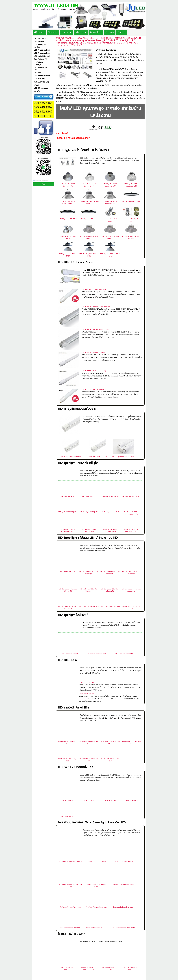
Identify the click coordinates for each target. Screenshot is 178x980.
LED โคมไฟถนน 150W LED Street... (131, 516)
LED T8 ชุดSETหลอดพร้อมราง (77, 361)
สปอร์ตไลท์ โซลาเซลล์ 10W (71, 597)
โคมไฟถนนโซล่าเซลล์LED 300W (71, 850)
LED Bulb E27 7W (110, 744)
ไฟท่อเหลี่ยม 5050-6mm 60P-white (68, 912)
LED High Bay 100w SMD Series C (89, 237)
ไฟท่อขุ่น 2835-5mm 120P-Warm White (68, 947)
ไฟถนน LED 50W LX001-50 (110, 550)
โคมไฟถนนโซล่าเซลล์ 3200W (124, 805)
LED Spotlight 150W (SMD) (131, 440)
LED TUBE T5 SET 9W (87, 637)
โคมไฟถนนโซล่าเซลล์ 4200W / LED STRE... (71, 828)
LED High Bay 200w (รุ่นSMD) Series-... (110, 202)
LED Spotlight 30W (68, 440)
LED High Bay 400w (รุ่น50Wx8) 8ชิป (131, 185)
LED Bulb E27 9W (131, 744)
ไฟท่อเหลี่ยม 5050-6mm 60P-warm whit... (89, 912)
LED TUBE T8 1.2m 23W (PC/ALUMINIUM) (96, 312)
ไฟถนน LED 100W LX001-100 (131, 551)
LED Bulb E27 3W (68, 744)
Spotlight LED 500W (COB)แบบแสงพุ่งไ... (110, 474)
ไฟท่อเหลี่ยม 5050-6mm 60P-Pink (110, 929)
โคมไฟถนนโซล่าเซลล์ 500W (97, 805)
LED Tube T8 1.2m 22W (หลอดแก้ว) (94, 289)
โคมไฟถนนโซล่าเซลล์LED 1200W (71, 871)
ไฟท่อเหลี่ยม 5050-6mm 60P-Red (131, 912)
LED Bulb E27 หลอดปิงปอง (76, 710)
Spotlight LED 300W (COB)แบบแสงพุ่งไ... (68, 474)
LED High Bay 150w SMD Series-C (110, 237)
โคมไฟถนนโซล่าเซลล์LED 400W (97, 850)
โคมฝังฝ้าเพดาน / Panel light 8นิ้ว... (131, 685)
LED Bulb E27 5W (89, 744)
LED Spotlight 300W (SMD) (110, 455)
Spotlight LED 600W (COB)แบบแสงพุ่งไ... (131, 474)
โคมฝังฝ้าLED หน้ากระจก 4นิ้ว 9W (89, 703)
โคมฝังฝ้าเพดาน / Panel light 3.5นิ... (68, 685)
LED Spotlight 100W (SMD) (110, 440)
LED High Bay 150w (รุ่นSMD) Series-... (89, 202)
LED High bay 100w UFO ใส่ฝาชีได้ (68, 255)
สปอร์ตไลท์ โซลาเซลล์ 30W (124, 597)
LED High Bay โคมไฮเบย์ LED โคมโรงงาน (84, 150)
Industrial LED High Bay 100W (68, 237)
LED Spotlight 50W (89, 440)
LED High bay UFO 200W (89, 219)
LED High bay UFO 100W (131, 201)
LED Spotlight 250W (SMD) (89, 455)
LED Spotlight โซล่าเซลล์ (73, 558)
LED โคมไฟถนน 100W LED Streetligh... (110, 516)
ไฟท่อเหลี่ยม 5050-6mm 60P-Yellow (89, 929)
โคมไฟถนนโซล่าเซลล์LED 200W (124, 827)
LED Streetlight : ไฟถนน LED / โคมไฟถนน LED (88, 481)
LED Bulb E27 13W (68, 759)
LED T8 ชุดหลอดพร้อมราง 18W (71, 400)
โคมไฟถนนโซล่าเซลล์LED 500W (124, 850)
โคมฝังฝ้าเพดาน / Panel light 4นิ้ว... (89, 685)
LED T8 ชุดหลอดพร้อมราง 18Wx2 (124, 400)
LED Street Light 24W (68, 515)
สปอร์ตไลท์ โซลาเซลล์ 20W (97, 597)
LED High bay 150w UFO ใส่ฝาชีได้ (89, 255)
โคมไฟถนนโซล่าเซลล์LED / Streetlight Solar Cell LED (92, 766)
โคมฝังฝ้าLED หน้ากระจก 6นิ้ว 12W (110, 703)
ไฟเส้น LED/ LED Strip (72, 877)
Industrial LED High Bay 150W (131, 220)
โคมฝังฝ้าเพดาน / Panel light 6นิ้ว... (110, 685)
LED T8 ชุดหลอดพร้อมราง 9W (97, 400)
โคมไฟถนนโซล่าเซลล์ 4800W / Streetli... (97, 828)
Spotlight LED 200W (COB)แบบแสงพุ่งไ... (131, 456)
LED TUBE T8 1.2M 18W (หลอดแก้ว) (94, 335)
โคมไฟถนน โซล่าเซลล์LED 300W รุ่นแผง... (71, 806)
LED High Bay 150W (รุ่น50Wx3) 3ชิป (68, 185)
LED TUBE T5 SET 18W (87, 625)
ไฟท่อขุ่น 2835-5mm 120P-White (131, 929)
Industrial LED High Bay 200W (110, 220)
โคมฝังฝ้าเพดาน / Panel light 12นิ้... (68, 703)
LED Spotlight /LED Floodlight (78, 406)
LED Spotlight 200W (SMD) (68, 455)
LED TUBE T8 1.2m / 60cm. (76, 262)
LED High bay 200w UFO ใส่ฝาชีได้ (110, 255)
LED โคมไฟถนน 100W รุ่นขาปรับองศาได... (89, 533)
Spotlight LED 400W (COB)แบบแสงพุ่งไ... (89, 474)
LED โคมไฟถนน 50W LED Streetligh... (89, 516)
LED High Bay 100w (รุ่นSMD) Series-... (68, 202)
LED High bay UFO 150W (68, 219)
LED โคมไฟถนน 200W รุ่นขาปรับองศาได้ (131, 533)
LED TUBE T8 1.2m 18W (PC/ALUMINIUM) (96, 301)
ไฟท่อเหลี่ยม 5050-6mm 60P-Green (68, 929)
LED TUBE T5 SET (69, 603)
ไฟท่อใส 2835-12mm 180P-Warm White (110, 947)
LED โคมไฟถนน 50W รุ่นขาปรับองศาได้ (68, 533)
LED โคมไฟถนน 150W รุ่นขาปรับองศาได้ (110, 533)
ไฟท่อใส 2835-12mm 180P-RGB (131, 947)
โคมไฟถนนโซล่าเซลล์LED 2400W (124, 871)
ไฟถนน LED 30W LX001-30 (89, 550)
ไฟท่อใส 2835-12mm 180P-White (89, 947)
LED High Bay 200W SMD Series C (131, 237)
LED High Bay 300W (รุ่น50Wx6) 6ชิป (110, 185)
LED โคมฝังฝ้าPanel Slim (74, 651)
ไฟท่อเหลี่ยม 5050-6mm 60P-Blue (110, 912)
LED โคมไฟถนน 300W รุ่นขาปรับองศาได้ (68, 551)
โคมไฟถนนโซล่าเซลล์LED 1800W (97, 871)
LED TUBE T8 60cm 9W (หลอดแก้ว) (94, 324)
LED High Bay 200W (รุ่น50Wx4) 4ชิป (89, 185)
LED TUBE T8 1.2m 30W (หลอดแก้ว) (94, 347)
